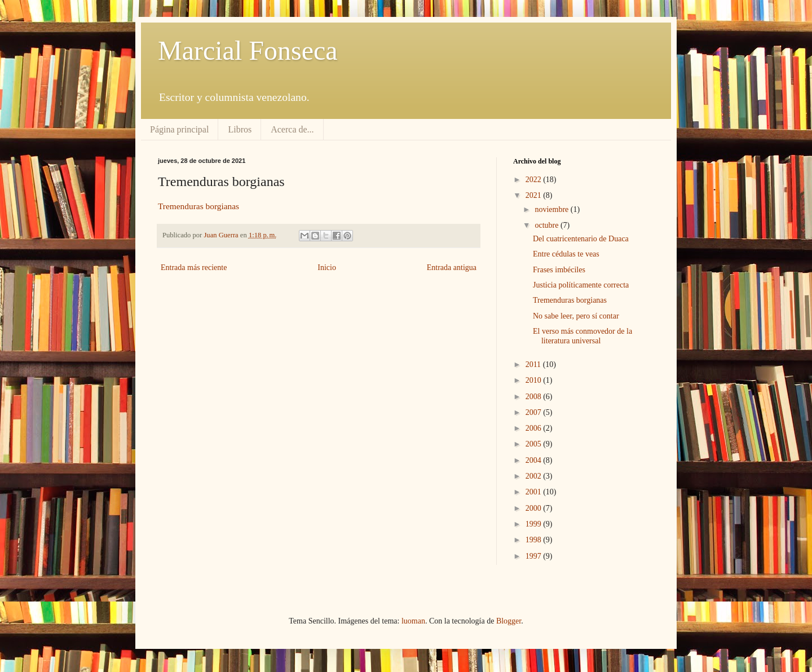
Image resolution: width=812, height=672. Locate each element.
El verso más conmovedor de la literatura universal (582, 336)
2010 (535, 380)
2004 (535, 460)
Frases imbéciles (559, 270)
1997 (535, 556)
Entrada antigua (452, 268)
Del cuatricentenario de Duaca (581, 239)
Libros (240, 129)
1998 (535, 540)
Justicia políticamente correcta (581, 285)
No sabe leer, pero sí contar (576, 316)
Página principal (179, 129)
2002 (535, 476)
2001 (535, 492)
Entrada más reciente (194, 268)
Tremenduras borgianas (198, 206)
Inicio (327, 268)
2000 (535, 508)
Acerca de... (292, 129)
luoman (413, 621)
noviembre (552, 209)
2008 (535, 397)
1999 (535, 524)
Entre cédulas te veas (566, 254)
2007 (535, 412)
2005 (535, 444)
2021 (535, 195)
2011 (534, 364)
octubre (547, 225)
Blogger (509, 621)
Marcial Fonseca (248, 50)
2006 (535, 428)
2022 (535, 180)
